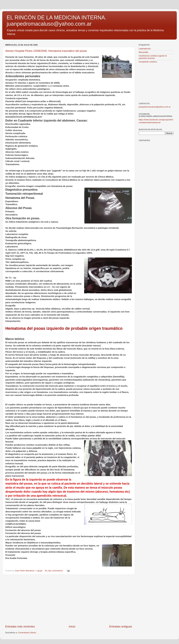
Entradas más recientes (20, 626)
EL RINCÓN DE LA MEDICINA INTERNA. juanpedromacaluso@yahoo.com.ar (57, 21)
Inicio (72, 626)
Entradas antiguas (121, 626)
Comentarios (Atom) (27, 633)
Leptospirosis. (145, 49)
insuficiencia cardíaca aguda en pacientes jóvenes (153, 57)
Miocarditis (144, 52)
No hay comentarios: (54, 571)
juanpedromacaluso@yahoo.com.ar (155, 107)
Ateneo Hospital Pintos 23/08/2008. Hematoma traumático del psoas (46, 51)
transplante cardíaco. (148, 62)
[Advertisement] (69, 600)
